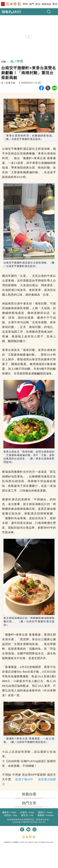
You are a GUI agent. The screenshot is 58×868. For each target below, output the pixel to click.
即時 (25, 4)
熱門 (32, 4)
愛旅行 (45, 812)
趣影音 (9, 812)
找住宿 (11, 815)
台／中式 (17, 61)
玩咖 (3, 62)
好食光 (27, 812)
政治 (38, 4)
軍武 (55, 4)
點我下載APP (24, 779)
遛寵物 (46, 815)
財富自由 (46, 4)
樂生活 (27, 815)
